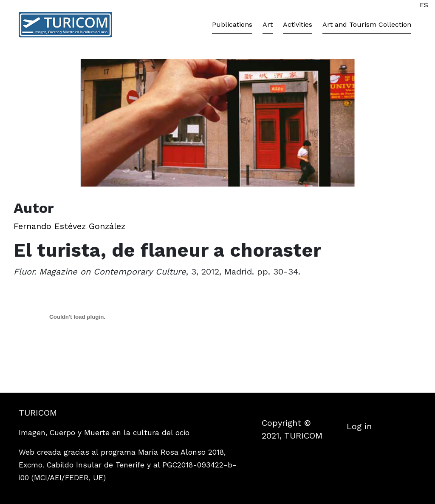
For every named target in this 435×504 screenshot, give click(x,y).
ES (424, 5)
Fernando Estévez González (69, 226)
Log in (359, 426)
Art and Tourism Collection (367, 24)
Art (268, 24)
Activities (298, 24)
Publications (232, 24)
